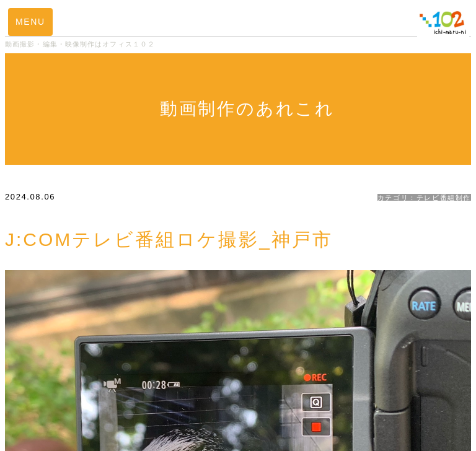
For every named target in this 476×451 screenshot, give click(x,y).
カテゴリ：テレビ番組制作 (424, 198)
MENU (30, 22)
